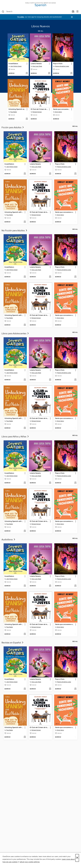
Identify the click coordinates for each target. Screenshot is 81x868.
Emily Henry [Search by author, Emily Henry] (58, 112)
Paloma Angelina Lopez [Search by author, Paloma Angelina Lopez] (62, 66)
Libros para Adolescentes (15, 334)
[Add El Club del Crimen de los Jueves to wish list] (49, 119)
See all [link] (41, 31)
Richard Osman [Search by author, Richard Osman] (37, 112)
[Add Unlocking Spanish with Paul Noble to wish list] (27, 119)
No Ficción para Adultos (15, 231)
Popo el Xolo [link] (58, 64)
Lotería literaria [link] (36, 64)
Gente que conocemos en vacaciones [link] (62, 109)
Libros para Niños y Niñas (15, 437)
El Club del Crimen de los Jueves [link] (39, 109)
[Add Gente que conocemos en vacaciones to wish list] (71, 119)
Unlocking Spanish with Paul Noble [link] (17, 109)
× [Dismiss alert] (72, 17)
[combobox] (36, 12)
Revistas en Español (13, 643)
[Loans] (73, 12)
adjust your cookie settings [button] (30, 862)
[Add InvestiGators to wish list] (27, 73)
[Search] (3, 12)
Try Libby (21, 17)
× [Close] (77, 858)
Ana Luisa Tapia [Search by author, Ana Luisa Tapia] (37, 66)
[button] (27, 64)
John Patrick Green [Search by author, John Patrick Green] (16, 66)
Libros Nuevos (41, 26)
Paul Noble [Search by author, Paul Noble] (14, 112)
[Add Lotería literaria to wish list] (49, 73)
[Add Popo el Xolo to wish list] (71, 73)
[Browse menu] (77, 12)
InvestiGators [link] (13, 64)
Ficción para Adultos (13, 128)
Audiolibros (9, 540)
